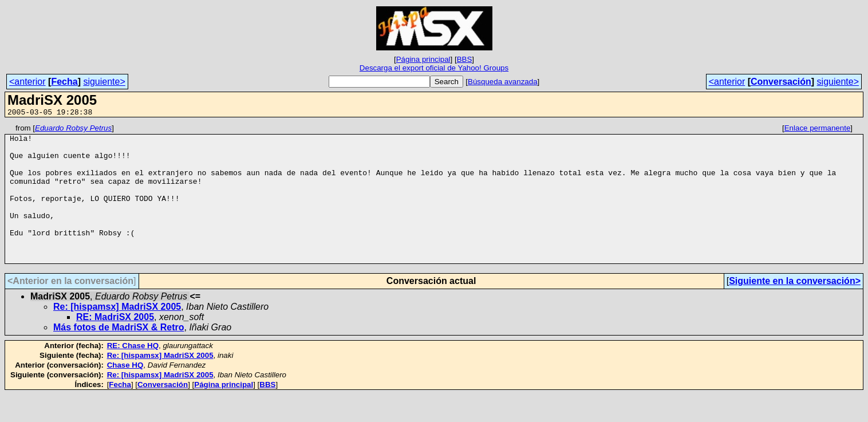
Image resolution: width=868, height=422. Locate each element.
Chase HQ (125, 393)
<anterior (27, 82)
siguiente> (104, 82)
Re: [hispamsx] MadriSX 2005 (117, 334)
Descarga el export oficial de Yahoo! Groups (434, 68)
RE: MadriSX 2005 (115, 344)
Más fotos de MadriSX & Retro (119, 355)
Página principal (423, 59)
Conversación (781, 82)
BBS (465, 59)
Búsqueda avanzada (503, 82)
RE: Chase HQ (133, 373)
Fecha (64, 82)
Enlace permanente (818, 130)
